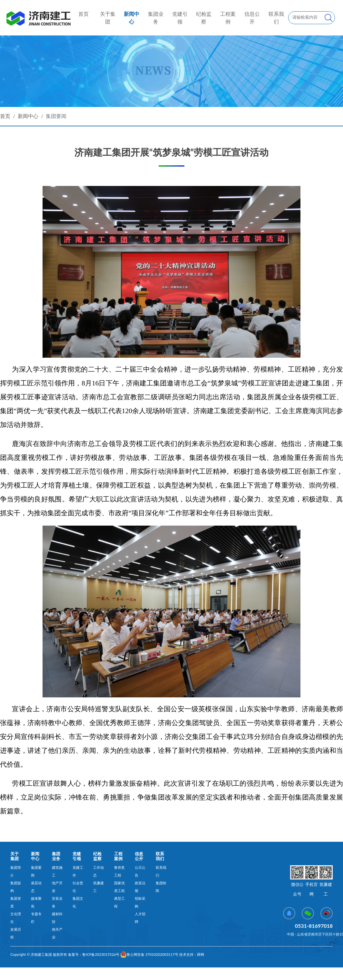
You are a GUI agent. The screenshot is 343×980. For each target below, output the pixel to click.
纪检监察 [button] (204, 18)
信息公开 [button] (252, 18)
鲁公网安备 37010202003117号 (149, 955)
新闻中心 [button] (132, 18)
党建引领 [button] (180, 18)
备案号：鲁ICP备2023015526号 (93, 954)
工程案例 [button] (228, 18)
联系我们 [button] (276, 18)
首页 (83, 13)
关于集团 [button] (108, 18)
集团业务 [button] (156, 18)
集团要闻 (56, 116)
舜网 (201, 954)
